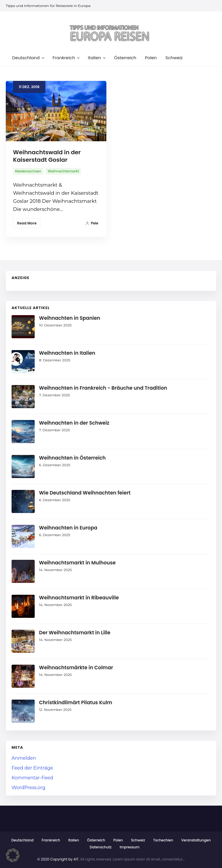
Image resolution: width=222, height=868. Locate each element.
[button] (13, 855)
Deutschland (22, 840)
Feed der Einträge (32, 768)
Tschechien (163, 840)
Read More (27, 223)
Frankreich (51, 840)
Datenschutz (101, 847)
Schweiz (138, 840)
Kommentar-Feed (32, 778)
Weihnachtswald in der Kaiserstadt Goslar (47, 156)
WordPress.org (28, 788)
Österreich (96, 840)
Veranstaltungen (196, 840)
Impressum (130, 847)
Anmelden (24, 758)
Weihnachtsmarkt (63, 171)
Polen (118, 840)
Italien (74, 840)
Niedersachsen (28, 171)
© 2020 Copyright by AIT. (58, 859)
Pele (92, 223)
